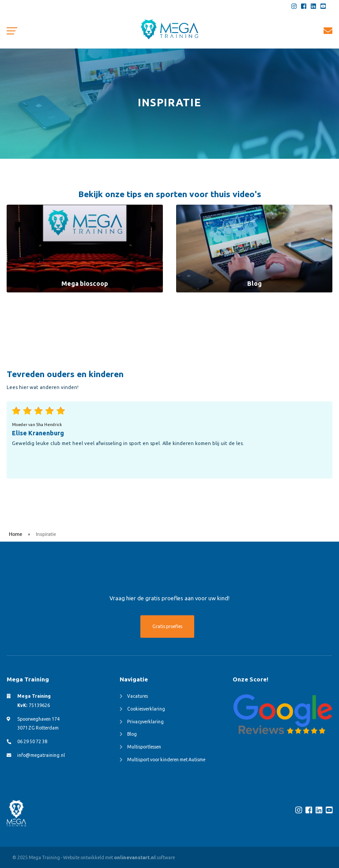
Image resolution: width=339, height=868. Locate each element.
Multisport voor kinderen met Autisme (166, 759)
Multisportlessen (144, 747)
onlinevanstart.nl (135, 857)
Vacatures (137, 696)
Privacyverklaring (145, 722)
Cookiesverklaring (146, 709)
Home (15, 534)
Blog (132, 734)
